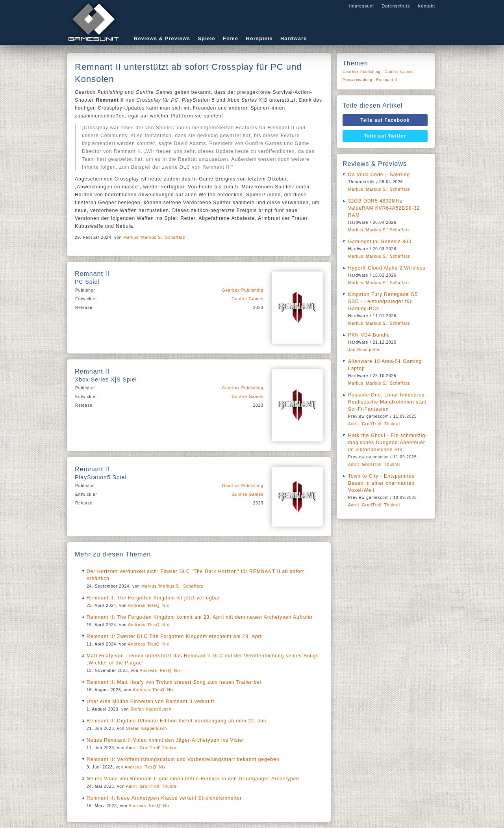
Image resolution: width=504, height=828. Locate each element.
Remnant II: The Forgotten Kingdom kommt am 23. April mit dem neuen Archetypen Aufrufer (200, 617)
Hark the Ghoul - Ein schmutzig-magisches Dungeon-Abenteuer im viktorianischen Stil (388, 443)
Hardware (294, 38)
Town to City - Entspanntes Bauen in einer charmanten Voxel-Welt (381, 483)
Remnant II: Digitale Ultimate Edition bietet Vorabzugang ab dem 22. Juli (176, 721)
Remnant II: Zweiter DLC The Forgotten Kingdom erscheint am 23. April (175, 636)
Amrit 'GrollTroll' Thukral (152, 748)
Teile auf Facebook (385, 120)
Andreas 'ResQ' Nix (149, 606)
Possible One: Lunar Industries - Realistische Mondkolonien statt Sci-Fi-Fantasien (388, 402)
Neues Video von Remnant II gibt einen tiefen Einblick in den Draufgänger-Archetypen (193, 779)
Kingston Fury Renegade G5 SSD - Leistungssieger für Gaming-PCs (383, 301)
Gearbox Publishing (243, 290)
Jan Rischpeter (364, 350)
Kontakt (426, 6)
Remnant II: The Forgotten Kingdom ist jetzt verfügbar (153, 598)
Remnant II (387, 80)
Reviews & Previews (162, 38)
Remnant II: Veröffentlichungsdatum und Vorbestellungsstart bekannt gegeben (183, 759)
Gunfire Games (247, 299)
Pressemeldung (358, 80)
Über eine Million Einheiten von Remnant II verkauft (150, 701)
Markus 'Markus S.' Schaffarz (154, 237)
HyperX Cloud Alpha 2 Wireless (387, 268)
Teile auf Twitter (385, 136)
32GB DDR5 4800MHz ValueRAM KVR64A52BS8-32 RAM (384, 208)
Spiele (206, 38)
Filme (231, 38)
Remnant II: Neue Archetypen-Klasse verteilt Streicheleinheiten (165, 798)
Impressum (361, 6)
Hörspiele (259, 38)
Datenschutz (396, 6)
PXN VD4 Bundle (369, 335)
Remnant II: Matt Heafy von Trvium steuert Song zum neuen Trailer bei (174, 682)
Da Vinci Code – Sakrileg (379, 175)
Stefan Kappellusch (151, 709)
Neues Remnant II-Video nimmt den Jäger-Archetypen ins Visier (165, 740)
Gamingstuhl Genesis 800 (380, 242)
